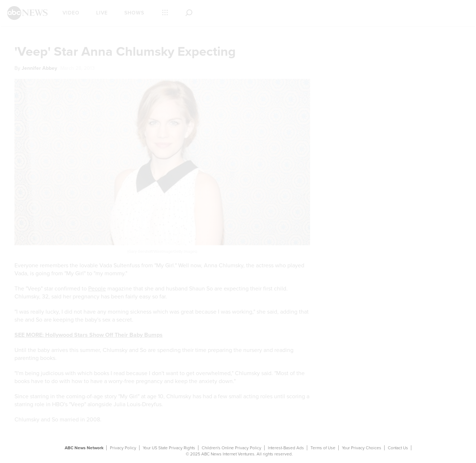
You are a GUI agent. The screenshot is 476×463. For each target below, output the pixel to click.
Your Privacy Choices (362, 448)
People (97, 289)
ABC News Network (84, 448)
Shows (134, 13)
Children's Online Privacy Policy (231, 448)
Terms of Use (323, 448)
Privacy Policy (123, 448)
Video (71, 13)
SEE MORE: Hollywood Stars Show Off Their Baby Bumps (89, 335)
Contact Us (398, 448)
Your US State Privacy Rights (169, 448)
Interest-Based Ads (286, 448)
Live (102, 13)
